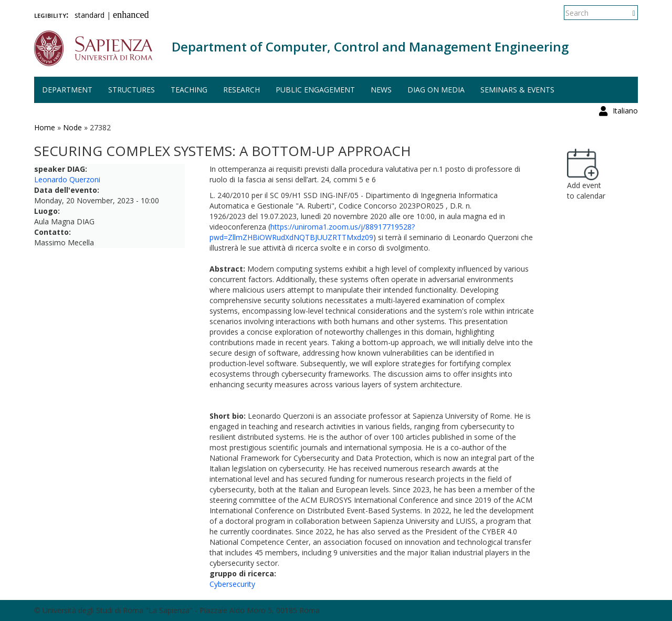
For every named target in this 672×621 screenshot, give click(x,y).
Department (67, 90)
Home (45, 127)
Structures (132, 90)
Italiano (625, 13)
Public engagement (315, 90)
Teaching (189, 90)
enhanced (131, 15)
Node (72, 127)
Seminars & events (517, 90)
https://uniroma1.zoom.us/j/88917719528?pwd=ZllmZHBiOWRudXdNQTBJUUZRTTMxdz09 (312, 232)
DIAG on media (436, 90)
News (381, 90)
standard (90, 15)
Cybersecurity (232, 584)
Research (241, 90)
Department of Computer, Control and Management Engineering (370, 46)
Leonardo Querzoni (67, 179)
